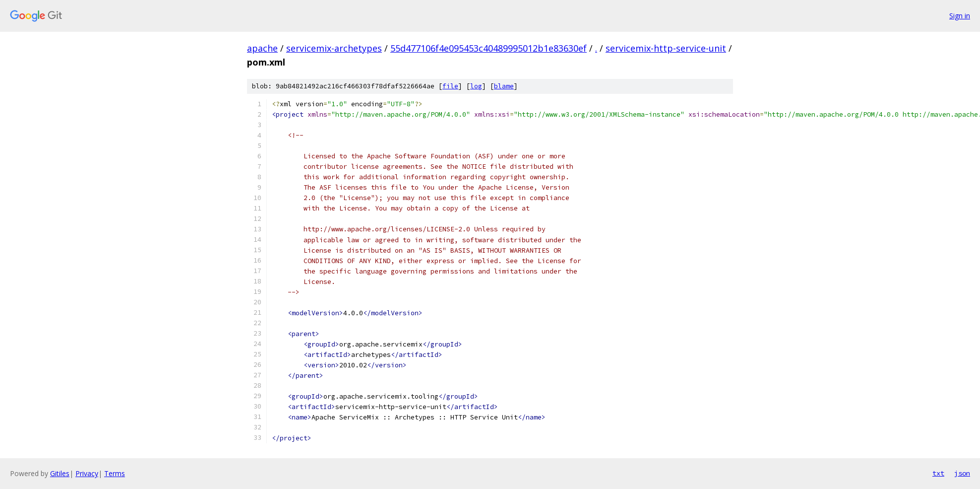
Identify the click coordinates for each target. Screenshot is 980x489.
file (450, 86)
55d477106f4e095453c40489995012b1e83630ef (489, 48)
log (476, 86)
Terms (115, 473)
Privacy (87, 473)
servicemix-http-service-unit (666, 48)
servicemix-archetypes (334, 48)
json (962, 473)
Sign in (960, 16)
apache (262, 48)
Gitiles (60, 473)
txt (938, 473)
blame (504, 86)
